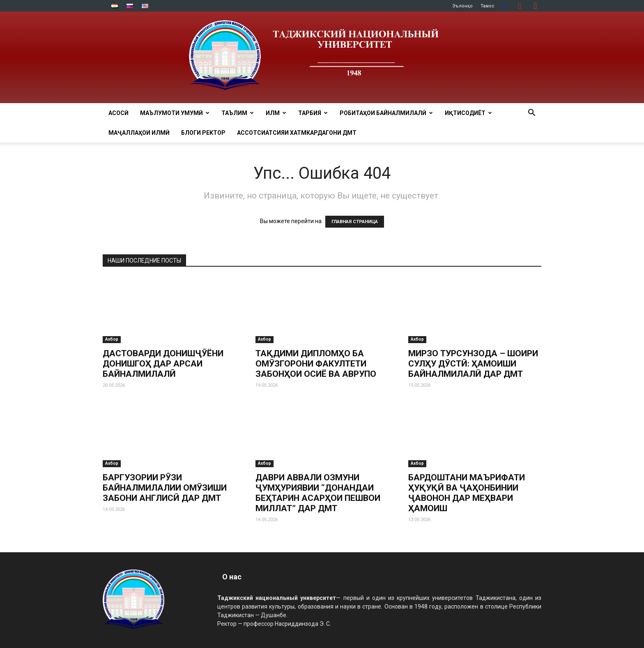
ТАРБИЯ (313, 113)
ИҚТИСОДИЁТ (468, 113)
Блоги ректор (203, 133)
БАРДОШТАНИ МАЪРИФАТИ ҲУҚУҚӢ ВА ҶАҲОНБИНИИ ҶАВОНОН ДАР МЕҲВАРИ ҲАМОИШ (467, 493)
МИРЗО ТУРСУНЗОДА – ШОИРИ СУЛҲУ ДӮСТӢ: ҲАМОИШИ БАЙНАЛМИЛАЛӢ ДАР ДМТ (473, 364)
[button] (531, 114)
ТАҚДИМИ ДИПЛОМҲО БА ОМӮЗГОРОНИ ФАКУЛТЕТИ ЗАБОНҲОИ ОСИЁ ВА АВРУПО (316, 364)
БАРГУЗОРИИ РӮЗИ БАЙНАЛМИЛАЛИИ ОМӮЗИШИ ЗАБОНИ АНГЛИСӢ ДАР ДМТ (165, 488)
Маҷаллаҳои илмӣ (139, 133)
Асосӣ (118, 113)
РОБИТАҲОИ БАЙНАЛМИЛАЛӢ (386, 113)
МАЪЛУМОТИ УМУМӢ (175, 113)
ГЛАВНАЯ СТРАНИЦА (355, 222)
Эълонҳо (462, 6)
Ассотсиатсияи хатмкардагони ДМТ (297, 133)
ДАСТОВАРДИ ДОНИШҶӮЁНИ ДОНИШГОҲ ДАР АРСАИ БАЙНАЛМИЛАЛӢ (163, 364)
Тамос (488, 6)
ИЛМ (276, 113)
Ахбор (112, 339)
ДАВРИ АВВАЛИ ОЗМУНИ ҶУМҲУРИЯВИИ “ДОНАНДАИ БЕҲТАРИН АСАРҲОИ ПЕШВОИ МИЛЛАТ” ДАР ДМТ (318, 493)
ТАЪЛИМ (238, 113)
